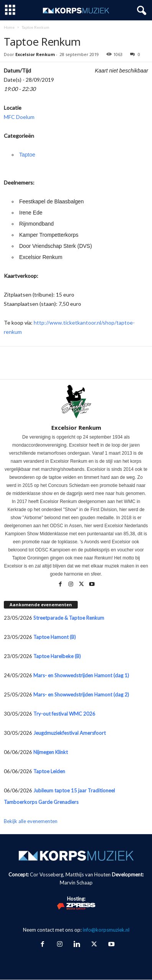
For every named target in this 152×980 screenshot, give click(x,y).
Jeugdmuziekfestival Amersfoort (69, 733)
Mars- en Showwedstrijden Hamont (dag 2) (81, 695)
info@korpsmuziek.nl (106, 930)
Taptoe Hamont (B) (55, 637)
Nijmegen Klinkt (51, 752)
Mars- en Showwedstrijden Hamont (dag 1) (81, 675)
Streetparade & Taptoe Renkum (69, 618)
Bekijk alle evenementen (31, 821)
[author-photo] (76, 402)
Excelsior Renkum (35, 54)
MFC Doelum (19, 117)
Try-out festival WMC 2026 (64, 714)
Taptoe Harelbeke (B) (57, 656)
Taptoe (27, 155)
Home (9, 27)
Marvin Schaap (76, 883)
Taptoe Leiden (49, 771)
